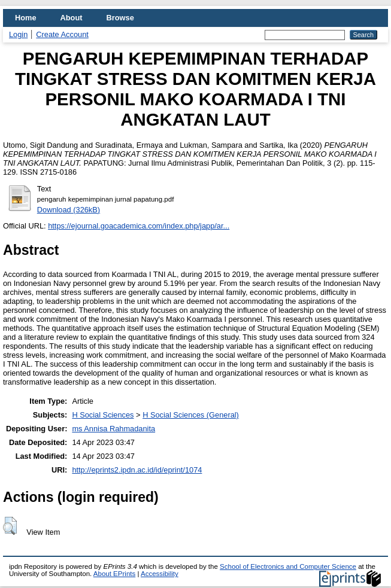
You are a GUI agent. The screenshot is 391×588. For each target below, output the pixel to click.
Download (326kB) (69, 210)
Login (18, 34)
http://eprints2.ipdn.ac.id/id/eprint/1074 (137, 470)
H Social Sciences (103, 415)
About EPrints (114, 574)
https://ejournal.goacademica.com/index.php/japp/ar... (139, 226)
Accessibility (160, 574)
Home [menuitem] (26, 18)
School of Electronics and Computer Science (288, 566)
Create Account (62, 34)
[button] (10, 526)
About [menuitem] (72, 18)
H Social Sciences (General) (191, 415)
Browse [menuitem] (120, 18)
